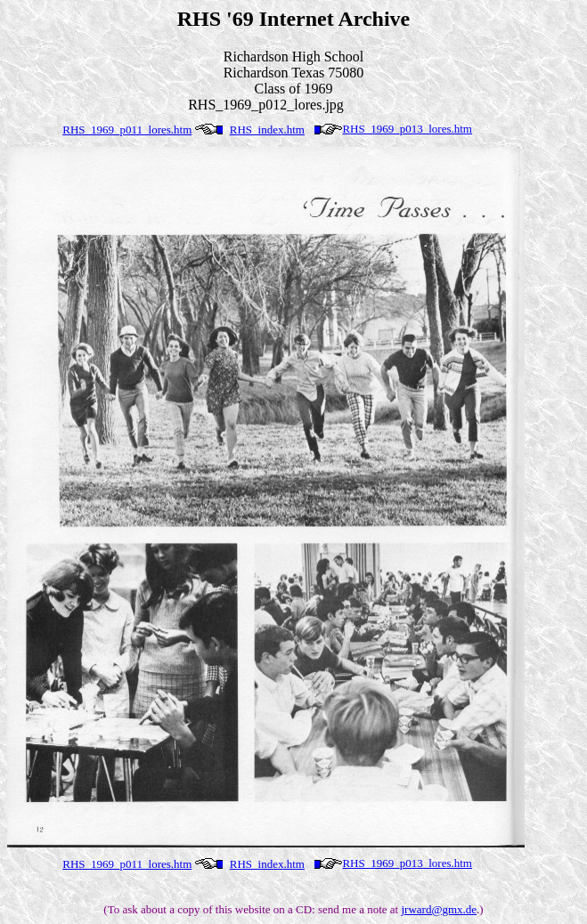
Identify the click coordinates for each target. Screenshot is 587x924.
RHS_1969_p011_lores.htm (127, 130)
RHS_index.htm (267, 130)
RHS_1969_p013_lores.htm (407, 129)
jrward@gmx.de (439, 909)
